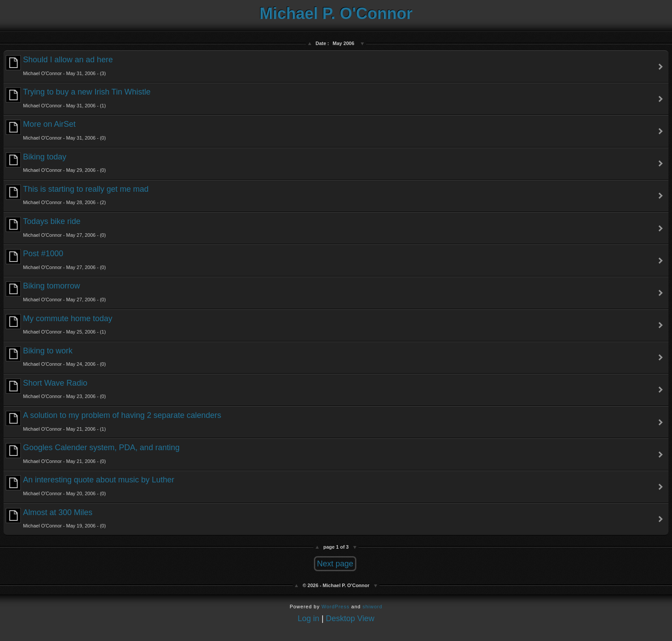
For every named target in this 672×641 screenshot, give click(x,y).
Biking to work (56, 357)
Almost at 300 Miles (56, 518)
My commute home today (59, 324)
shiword (372, 607)
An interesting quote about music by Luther (90, 486)
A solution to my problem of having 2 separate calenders (113, 421)
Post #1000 (56, 260)
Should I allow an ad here (59, 66)
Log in (308, 618)
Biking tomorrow (56, 292)
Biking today (56, 163)
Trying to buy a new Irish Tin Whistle (78, 98)
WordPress (335, 607)
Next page (335, 564)
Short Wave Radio (56, 389)
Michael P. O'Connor (336, 13)
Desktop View (350, 618)
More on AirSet (56, 130)
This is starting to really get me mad (77, 195)
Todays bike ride (56, 227)
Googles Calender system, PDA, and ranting (93, 453)
